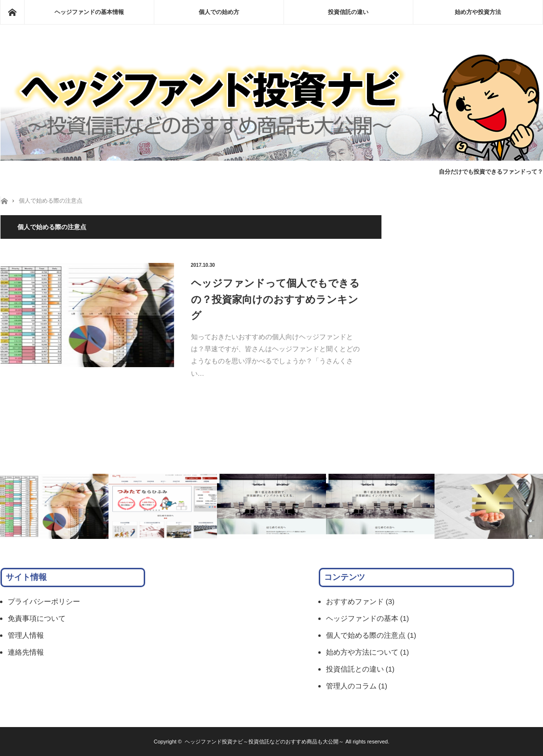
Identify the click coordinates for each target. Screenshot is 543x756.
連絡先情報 (26, 652)
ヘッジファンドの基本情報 (89, 12)
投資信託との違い (355, 669)
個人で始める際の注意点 (51, 201)
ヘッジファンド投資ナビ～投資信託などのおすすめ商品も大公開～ (264, 742)
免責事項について (37, 618)
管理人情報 (26, 635)
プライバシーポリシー (44, 601)
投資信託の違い (348, 12)
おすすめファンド (355, 601)
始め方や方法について (362, 652)
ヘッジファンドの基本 (362, 618)
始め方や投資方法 (478, 12)
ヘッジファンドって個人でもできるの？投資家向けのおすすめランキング (275, 299)
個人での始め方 (219, 12)
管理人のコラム (351, 686)
